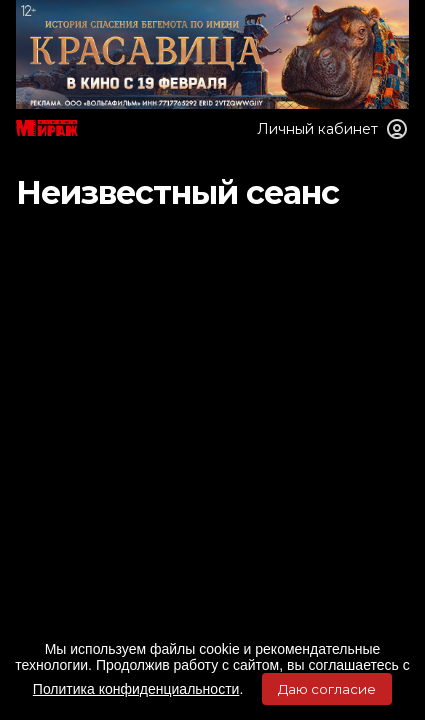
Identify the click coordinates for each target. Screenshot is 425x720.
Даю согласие (327, 689)
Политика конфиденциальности (136, 689)
